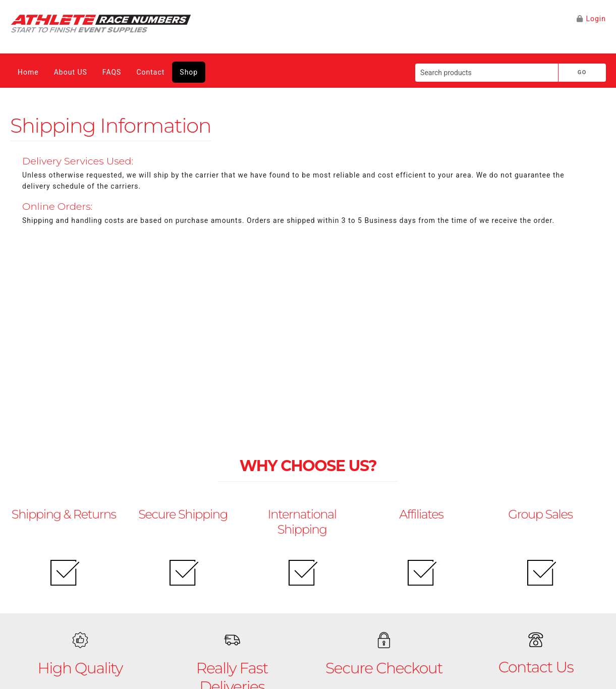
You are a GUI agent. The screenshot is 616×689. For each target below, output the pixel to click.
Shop (189, 72)
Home (28, 72)
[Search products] (487, 73)
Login (596, 19)
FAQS (112, 72)
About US (71, 72)
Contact (150, 72)
